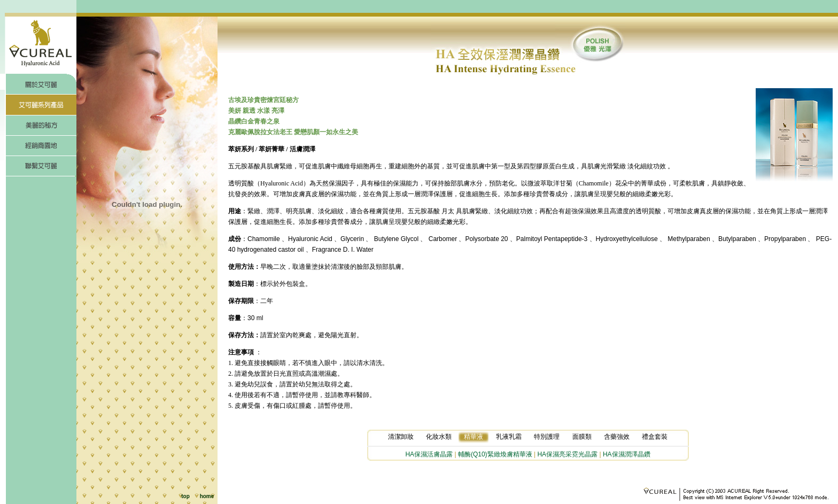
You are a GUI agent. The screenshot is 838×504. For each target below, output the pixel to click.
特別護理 (547, 437)
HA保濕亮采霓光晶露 (567, 454)
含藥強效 (617, 437)
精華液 (474, 437)
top (185, 496)
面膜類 (582, 437)
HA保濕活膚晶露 (429, 454)
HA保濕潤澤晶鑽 (627, 454)
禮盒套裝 (655, 437)
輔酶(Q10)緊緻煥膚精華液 (495, 454)
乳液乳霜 (509, 437)
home (207, 496)
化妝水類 (439, 437)
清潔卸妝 (401, 437)
